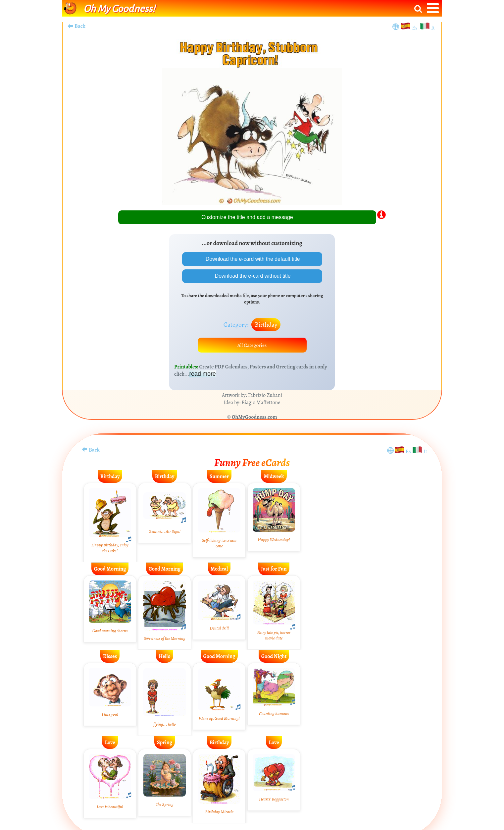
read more (202, 374)
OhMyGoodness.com (254, 418)
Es (415, 28)
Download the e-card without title (252, 276)
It (433, 28)
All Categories (252, 346)
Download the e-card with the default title (252, 259)
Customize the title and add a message (247, 217)
